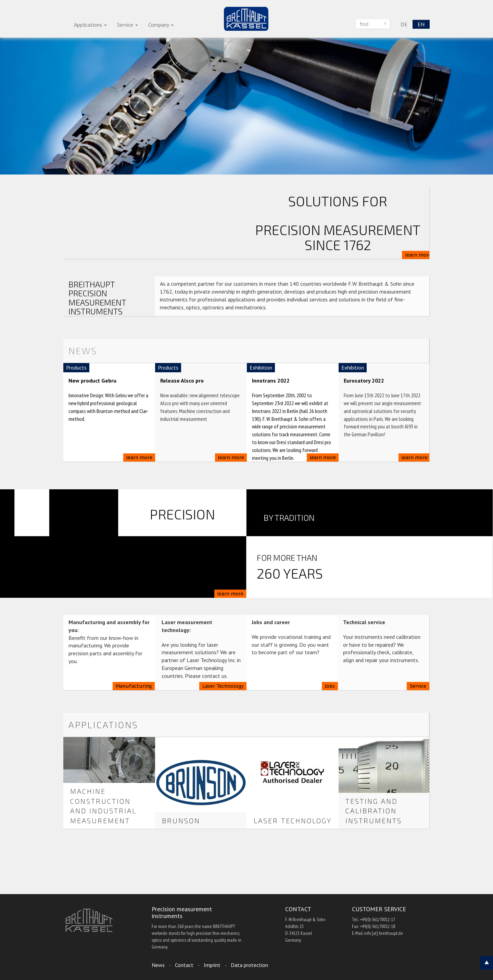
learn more (418, 255)
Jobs (330, 686)
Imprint (212, 965)
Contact (184, 965)
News (158, 965)
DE (404, 24)
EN (421, 24)
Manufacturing (134, 686)
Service (128, 25)
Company (161, 25)
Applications (90, 25)
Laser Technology (223, 686)
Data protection (249, 965)
